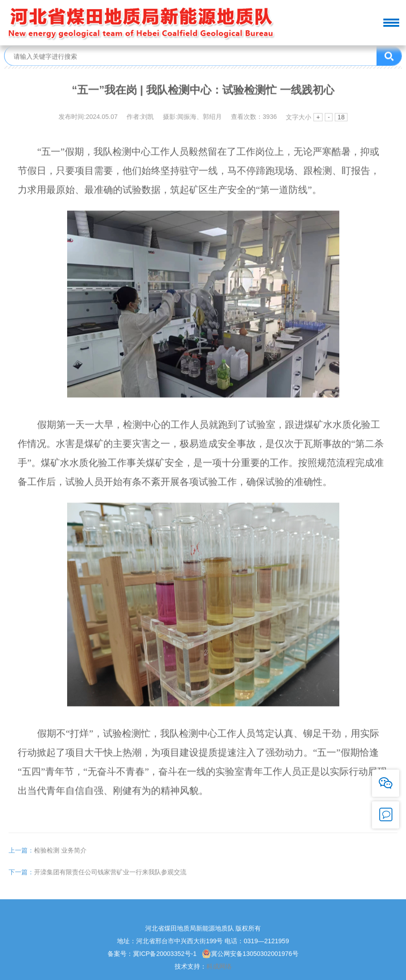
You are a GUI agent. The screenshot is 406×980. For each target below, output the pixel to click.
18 (341, 118)
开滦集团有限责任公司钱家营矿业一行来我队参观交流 (98, 881)
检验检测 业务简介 (48, 859)
